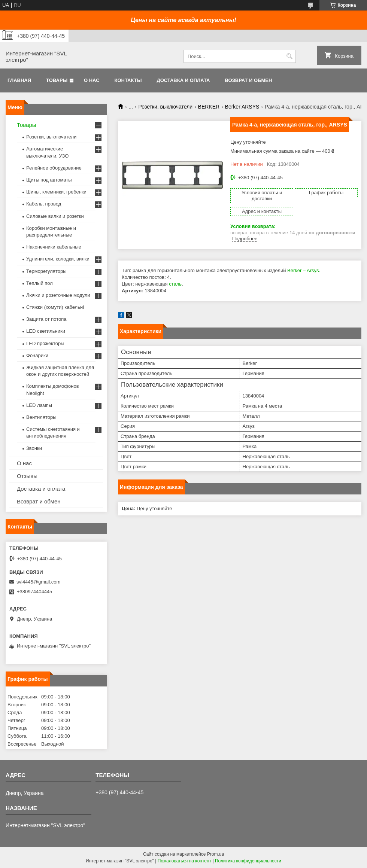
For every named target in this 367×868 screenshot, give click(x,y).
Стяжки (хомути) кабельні (55, 307)
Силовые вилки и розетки (55, 216)
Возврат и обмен (248, 80)
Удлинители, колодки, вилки (58, 259)
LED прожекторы (45, 343)
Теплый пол (40, 283)
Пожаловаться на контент (184, 861)
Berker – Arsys (303, 270)
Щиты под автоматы (49, 180)
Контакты (128, 80)
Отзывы (27, 476)
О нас (92, 80)
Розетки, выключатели (166, 107)
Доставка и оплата (183, 80)
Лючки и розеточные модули (58, 295)
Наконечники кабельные (54, 247)
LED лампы (39, 405)
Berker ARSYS (242, 107)
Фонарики (37, 355)
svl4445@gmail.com (38, 582)
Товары (57, 80)
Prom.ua (216, 854)
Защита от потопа (46, 319)
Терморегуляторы (46, 271)
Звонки (34, 448)
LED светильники (46, 331)
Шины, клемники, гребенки (56, 192)
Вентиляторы (41, 417)
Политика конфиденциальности (248, 861)
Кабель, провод (44, 204)
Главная (19, 80)
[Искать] (289, 56)
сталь (175, 284)
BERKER (209, 107)
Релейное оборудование (54, 168)
